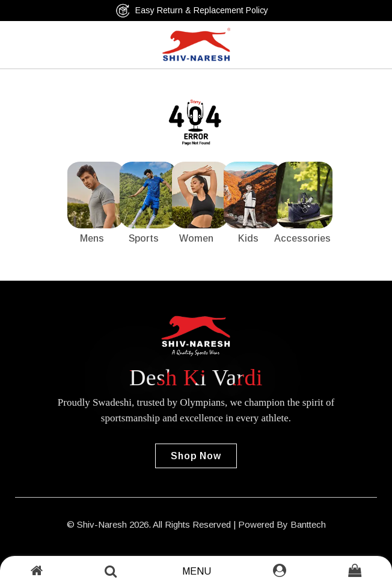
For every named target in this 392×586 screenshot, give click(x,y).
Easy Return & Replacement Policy (192, 11)
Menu (197, 571)
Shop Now (196, 456)
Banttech (308, 524)
